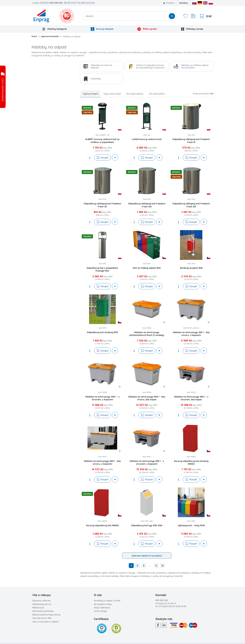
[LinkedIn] (164, 625)
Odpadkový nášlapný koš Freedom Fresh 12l (102, 205)
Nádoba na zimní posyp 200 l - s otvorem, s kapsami (102, 398)
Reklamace (38, 608)
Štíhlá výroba (147, 29)
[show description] (90, 157)
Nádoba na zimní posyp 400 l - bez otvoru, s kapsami (102, 462)
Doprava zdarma (41, 601)
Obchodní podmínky (43, 611)
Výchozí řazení (90, 94)
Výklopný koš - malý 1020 (191, 525)
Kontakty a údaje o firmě (107, 601)
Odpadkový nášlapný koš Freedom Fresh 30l (191, 205)
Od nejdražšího (157, 94)
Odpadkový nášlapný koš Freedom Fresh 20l (147, 205)
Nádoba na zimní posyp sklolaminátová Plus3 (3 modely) (147, 334)
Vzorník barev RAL (42, 618)
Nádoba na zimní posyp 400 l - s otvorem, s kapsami (147, 462)
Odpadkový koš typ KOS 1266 (147, 525)
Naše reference (102, 608)
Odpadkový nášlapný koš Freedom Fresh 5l (191, 141)
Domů (34, 36)
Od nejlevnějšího (135, 94)
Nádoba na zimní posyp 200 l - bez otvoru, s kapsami (191, 334)
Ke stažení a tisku (103, 604)
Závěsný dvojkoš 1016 (191, 268)
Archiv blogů (100, 611)
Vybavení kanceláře (50, 36)
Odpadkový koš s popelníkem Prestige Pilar (102, 269)
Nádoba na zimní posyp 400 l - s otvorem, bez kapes (191, 398)
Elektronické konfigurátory (46, 615)
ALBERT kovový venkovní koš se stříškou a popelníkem (102, 141)
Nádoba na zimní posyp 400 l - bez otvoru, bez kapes (147, 398)
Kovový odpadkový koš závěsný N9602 (191, 462)
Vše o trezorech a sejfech (46, 622)
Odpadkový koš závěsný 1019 (102, 332)
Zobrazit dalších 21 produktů (147, 556)
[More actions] (115, 157)
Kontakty (183, 3)
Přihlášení (169, 3)
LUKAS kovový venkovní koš (147, 139)
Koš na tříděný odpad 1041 (147, 268)
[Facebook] (158, 625)
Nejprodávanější (112, 94)
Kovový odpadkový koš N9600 (102, 525)
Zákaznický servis (42, 604)
